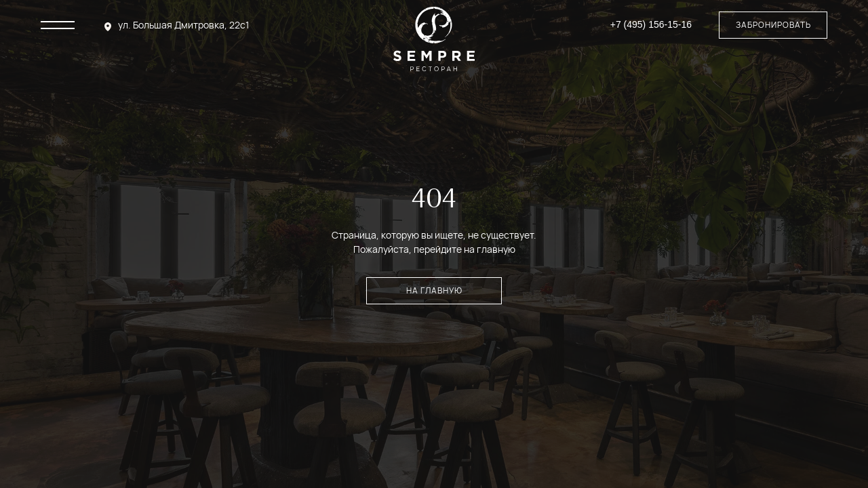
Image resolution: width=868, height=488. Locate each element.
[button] (773, 25)
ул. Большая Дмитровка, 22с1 (183, 25)
